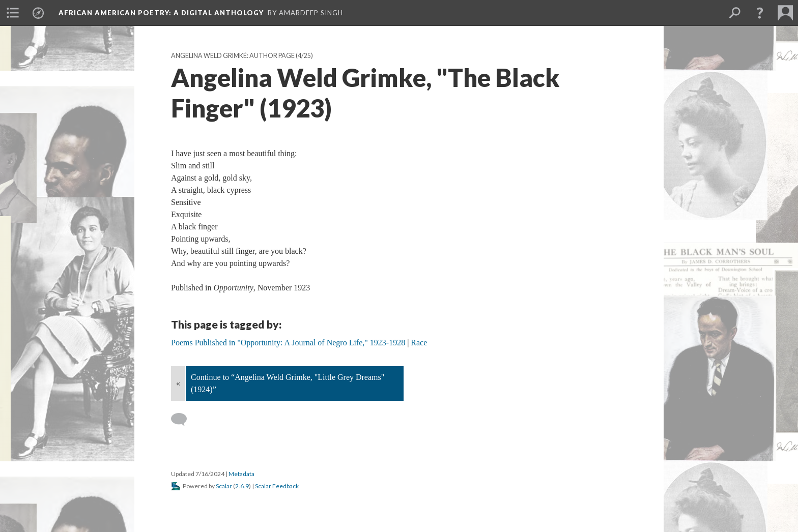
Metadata (241, 474)
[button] (760, 13)
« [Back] (178, 383)
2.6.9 (242, 486)
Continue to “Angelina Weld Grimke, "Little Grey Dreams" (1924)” (288, 383)
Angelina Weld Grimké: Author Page (233, 56)
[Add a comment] (183, 420)
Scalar (224, 486)
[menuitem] (13, 13)
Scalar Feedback (277, 486)
